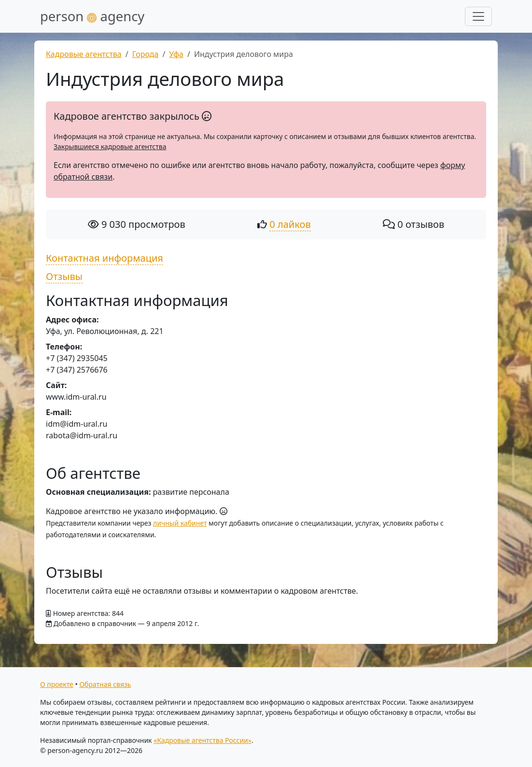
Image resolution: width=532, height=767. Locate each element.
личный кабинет (180, 523)
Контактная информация (105, 258)
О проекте (57, 684)
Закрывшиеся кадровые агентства (110, 146)
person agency (92, 16)
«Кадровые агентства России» (203, 740)
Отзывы (64, 276)
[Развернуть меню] (478, 16)
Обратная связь (105, 684)
